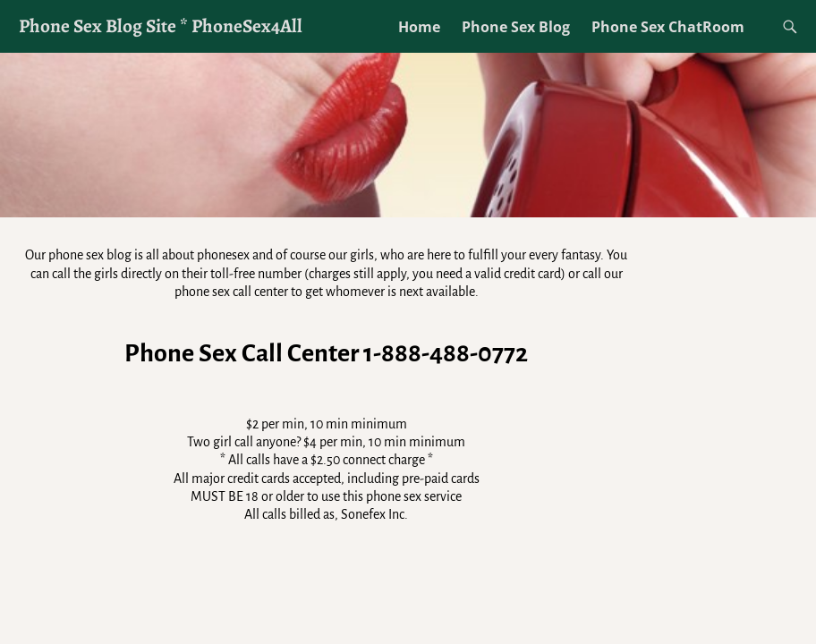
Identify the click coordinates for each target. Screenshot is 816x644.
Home (419, 27)
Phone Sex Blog (516, 27)
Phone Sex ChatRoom (668, 27)
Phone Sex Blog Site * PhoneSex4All (161, 25)
